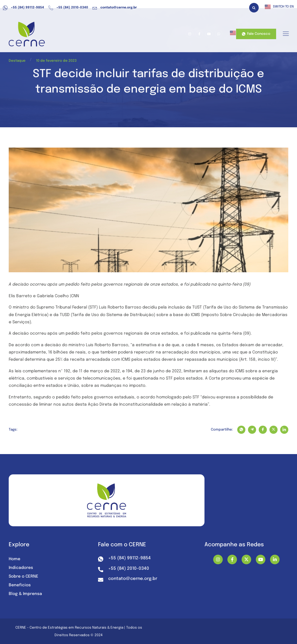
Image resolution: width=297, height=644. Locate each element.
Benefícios (20, 585)
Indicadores (21, 568)
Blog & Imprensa (25, 594)
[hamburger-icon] (286, 34)
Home (15, 559)
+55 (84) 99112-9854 (23, 8)
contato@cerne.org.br (115, 8)
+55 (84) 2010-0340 (68, 8)
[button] (254, 8)
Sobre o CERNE (23, 576)
